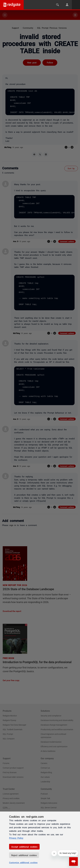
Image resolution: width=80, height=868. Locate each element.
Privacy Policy (16, 838)
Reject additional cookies (24, 855)
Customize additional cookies (23, 862)
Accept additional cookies (24, 847)
